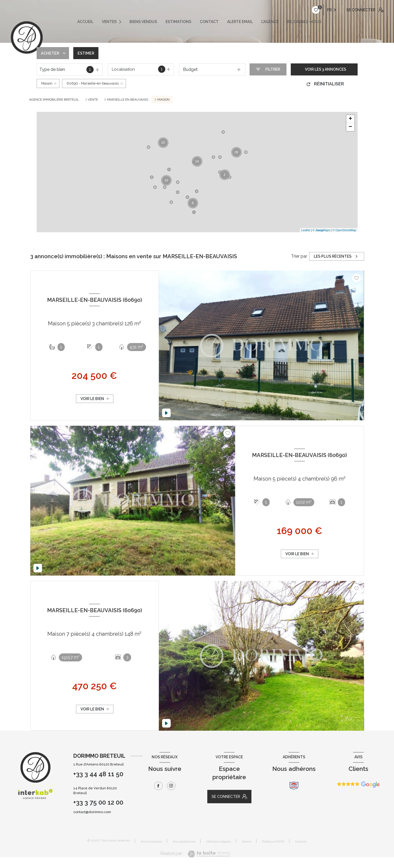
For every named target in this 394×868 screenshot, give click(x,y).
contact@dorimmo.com (92, 812)
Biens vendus (143, 22)
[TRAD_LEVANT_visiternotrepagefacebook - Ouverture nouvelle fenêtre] (158, 786)
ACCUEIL (85, 22)
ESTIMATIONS (178, 22)
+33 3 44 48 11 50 (98, 774)
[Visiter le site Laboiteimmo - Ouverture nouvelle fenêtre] (209, 854)
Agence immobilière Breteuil (54, 100)
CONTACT (209, 22)
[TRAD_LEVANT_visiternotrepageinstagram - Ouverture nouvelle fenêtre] (171, 786)
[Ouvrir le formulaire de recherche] (268, 69)
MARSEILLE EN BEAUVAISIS (128, 100)
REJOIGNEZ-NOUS (304, 22)
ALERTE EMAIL (240, 22)
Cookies (301, 842)
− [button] (350, 127)
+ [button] (350, 119)
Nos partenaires (184, 842)
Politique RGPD (273, 842)
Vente (93, 100)
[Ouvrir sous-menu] (122, 22)
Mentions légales (219, 842)
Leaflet (306, 230)
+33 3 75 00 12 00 (98, 802)
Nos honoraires (151, 842)
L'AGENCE (270, 22)
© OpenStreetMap (344, 230)
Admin (247, 842)
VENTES (109, 22)
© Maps (321, 230)
